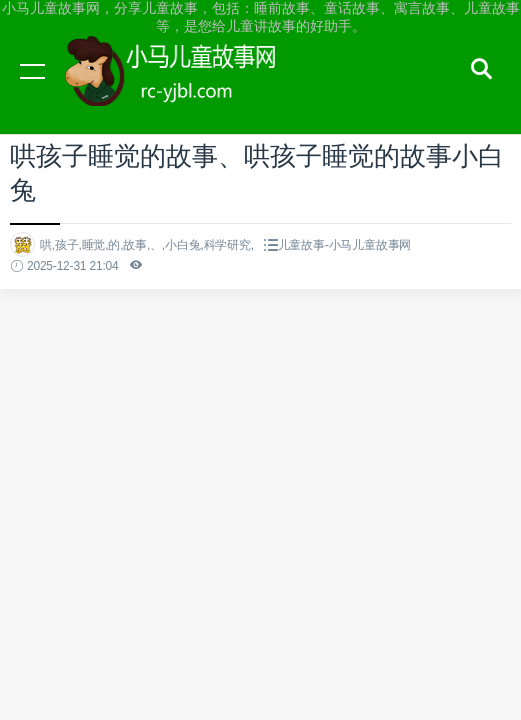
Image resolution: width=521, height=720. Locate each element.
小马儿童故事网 (190, 90)
